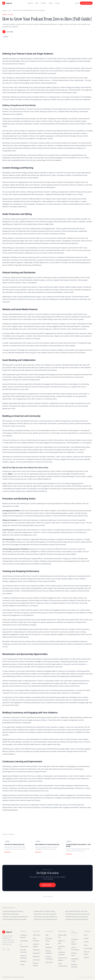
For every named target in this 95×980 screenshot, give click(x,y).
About (86, 935)
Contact (86, 942)
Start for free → (47, 885)
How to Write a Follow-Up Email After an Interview (45, 917)
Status (86, 945)
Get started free (86, 3)
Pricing (57, 3)
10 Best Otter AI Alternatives (11, 914)
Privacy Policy (88, 948)
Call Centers (37, 960)
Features (30, 3)
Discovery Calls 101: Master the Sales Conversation (44, 911)
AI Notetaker (24, 941)
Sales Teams (37, 935)
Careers (86, 938)
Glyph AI (5, 10)
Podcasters (36, 950)
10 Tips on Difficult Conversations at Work (14, 919)
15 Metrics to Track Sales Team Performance (15, 917)
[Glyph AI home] (7, 3)
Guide (51, 3)
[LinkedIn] (8, 949)
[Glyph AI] (9, 932)
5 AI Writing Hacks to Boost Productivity (77, 919)
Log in (77, 3)
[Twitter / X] (4, 949)
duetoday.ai (74, 936)
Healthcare (36, 956)
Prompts (44, 3)
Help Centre (49, 962)
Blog (37, 3)
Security (86, 957)
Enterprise (23, 961)
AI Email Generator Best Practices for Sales (77, 914)
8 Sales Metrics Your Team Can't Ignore (45, 914)
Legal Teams (37, 953)
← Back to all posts (47, 896)
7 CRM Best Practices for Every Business (77, 917)
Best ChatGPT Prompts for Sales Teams (76, 911)
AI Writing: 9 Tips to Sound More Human (45, 919)
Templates (49, 947)
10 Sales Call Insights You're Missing (13, 911)
